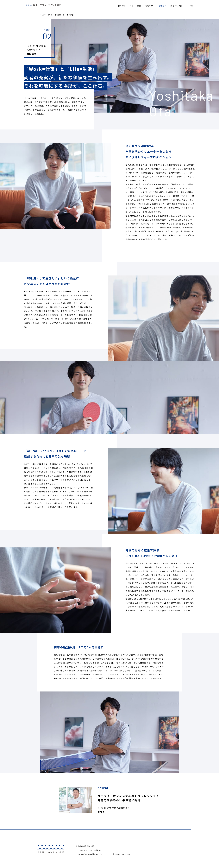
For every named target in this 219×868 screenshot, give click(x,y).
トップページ (45, 16)
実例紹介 (58, 16)
